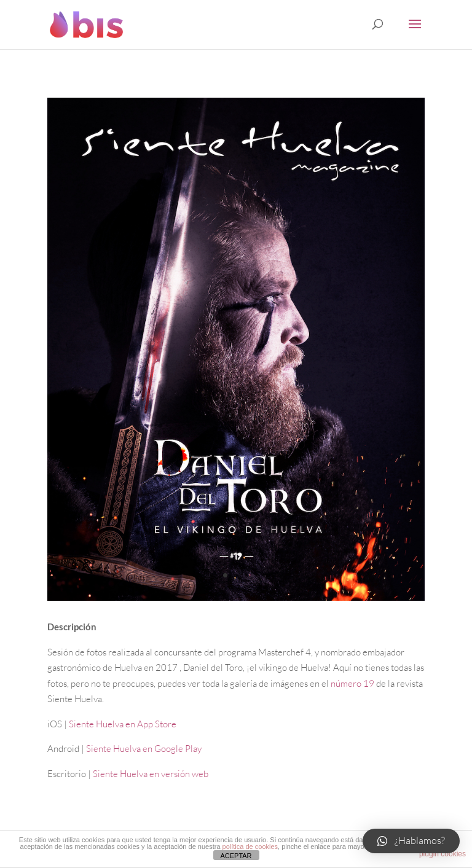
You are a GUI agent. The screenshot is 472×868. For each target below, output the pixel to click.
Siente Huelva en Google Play (144, 749)
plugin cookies (442, 854)
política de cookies (250, 846)
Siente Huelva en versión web (151, 774)
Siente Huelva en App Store (123, 724)
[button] (411, 841)
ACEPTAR (236, 856)
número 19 (352, 683)
